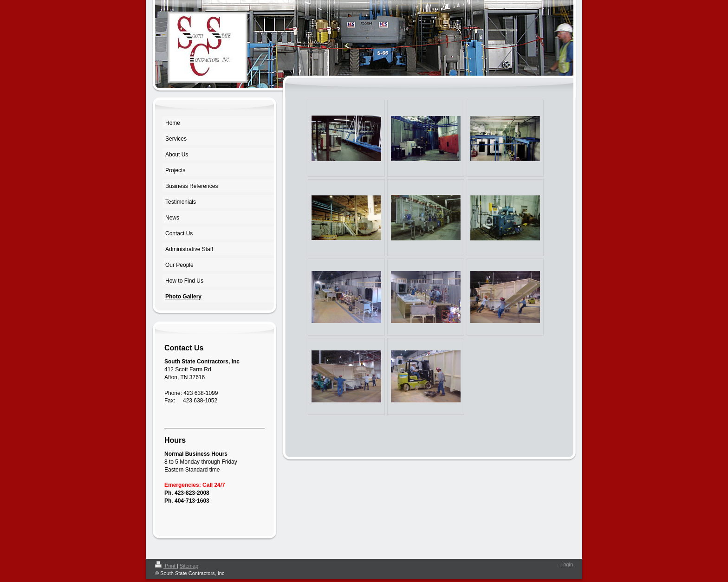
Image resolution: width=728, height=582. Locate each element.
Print (166, 566)
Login (567, 564)
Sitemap (189, 566)
